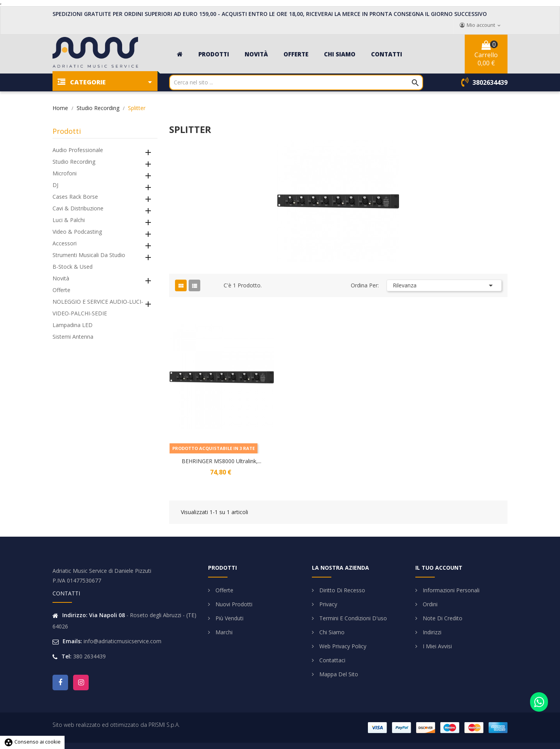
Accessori (65, 243)
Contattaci (332, 660)
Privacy (327, 604)
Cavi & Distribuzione (78, 208)
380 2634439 (89, 656)
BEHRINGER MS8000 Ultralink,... (221, 461)
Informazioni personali (450, 590)
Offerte (61, 290)
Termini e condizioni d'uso (352, 618)
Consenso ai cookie (32, 742)
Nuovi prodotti (233, 604)
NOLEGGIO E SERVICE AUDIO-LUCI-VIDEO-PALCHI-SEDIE (98, 307)
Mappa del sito (338, 674)
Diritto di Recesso (341, 590)
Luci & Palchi (69, 220)
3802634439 (490, 82)
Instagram (81, 682)
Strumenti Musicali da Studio (89, 255)
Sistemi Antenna (73, 337)
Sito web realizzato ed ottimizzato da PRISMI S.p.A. (116, 725)
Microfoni (65, 173)
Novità (61, 278)
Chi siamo (331, 632)
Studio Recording (74, 162)
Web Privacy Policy (342, 646)
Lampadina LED (73, 325)
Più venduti (229, 618)
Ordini (429, 604)
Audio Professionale (78, 150)
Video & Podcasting (77, 232)
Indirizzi (431, 632)
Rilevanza (444, 285)
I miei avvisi (437, 646)
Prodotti (67, 131)
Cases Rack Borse (75, 197)
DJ (55, 185)
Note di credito (442, 618)
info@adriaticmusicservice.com (122, 641)
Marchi (223, 632)
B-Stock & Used (73, 267)
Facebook (60, 682)
